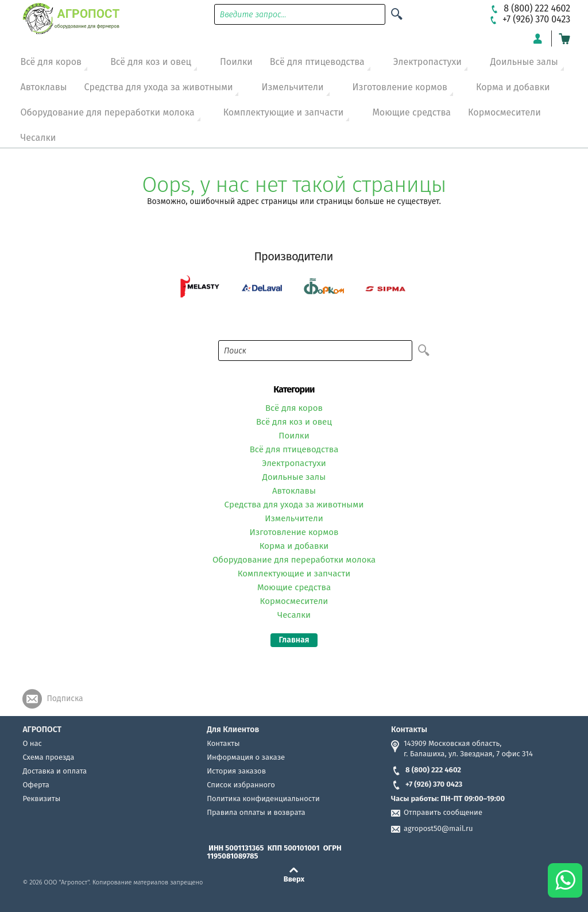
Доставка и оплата (55, 771)
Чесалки (38, 138)
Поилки (236, 62)
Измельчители (292, 87)
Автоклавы (43, 87)
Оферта (36, 785)
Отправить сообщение (443, 812)
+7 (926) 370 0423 (427, 784)
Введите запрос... (253, 15)
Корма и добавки (513, 87)
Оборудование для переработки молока (107, 112)
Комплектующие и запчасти (284, 112)
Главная (294, 640)
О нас (32, 743)
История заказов (236, 771)
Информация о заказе (246, 757)
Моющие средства (411, 112)
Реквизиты (41, 799)
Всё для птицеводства (317, 62)
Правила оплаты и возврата (256, 812)
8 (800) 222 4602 (426, 770)
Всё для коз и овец (151, 62)
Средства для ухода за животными (159, 87)
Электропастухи (428, 62)
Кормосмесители (504, 112)
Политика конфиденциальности (263, 799)
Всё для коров (51, 62)
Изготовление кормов (400, 87)
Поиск (235, 351)
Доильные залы (524, 62)
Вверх (294, 879)
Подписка (65, 699)
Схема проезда (48, 757)
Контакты (223, 743)
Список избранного (241, 785)
